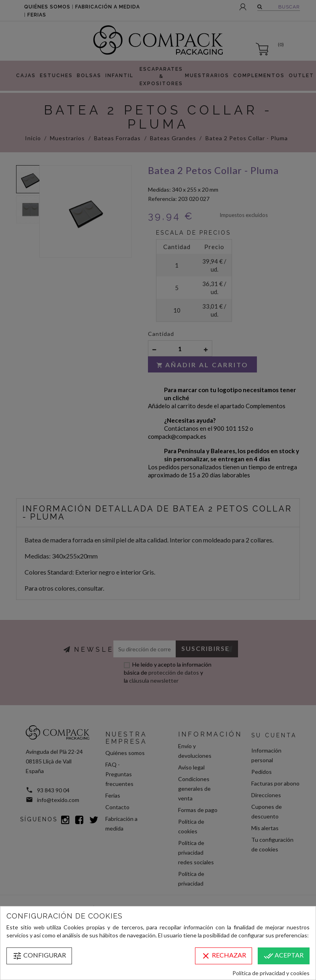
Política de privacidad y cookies (271, 973)
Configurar (39, 956)
